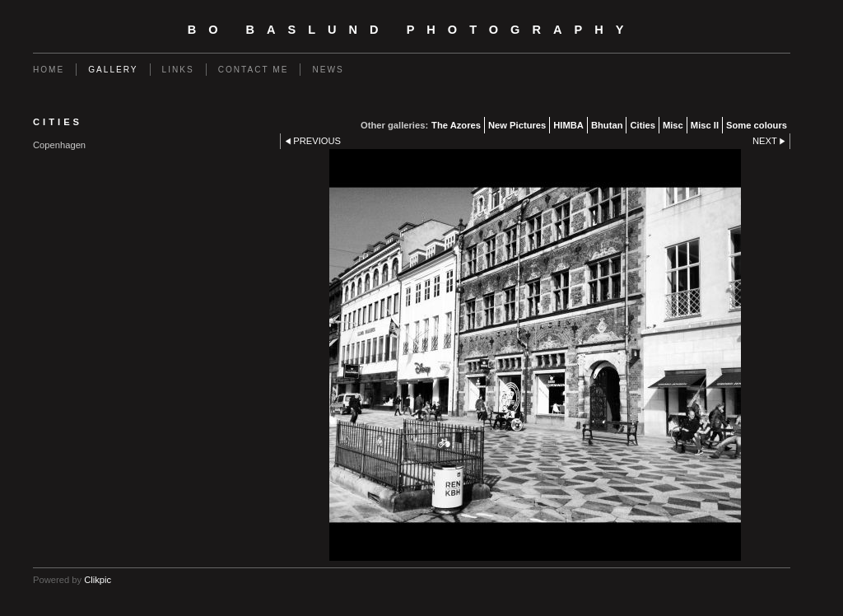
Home (49, 70)
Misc (673, 125)
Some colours (757, 125)
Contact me (254, 70)
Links (178, 70)
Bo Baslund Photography (412, 30)
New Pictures (517, 125)
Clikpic (98, 580)
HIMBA (568, 125)
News (328, 70)
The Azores (456, 125)
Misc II (705, 125)
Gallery (113, 70)
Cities (642, 125)
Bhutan (607, 125)
